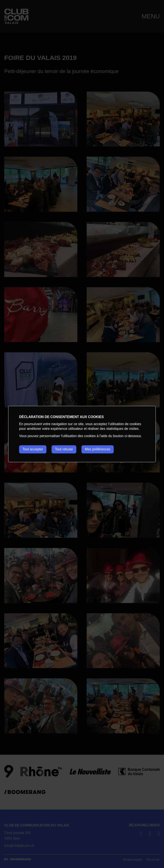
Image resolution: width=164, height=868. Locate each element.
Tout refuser (64, 449)
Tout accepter (33, 449)
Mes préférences (98, 449)
